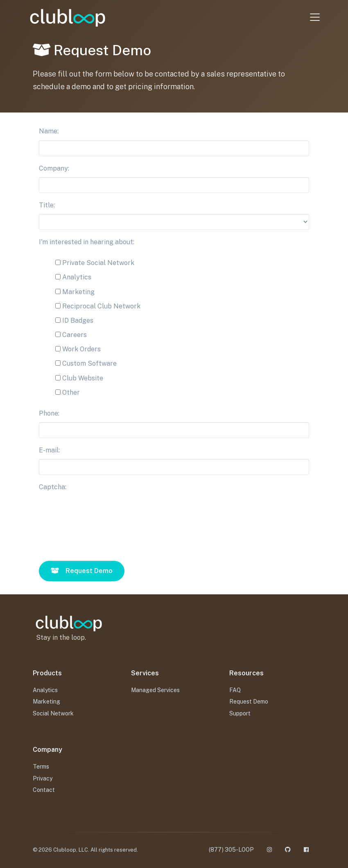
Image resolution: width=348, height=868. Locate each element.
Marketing (75, 292)
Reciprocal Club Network (98, 306)
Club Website (79, 378)
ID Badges (74, 320)
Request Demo (249, 702)
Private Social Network (95, 263)
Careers (71, 335)
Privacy (43, 778)
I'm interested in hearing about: (87, 242)
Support (240, 713)
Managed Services (155, 690)
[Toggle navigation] (312, 17)
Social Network (53, 713)
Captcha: (53, 487)
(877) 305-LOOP (231, 850)
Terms (41, 767)
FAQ (235, 690)
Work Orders (78, 349)
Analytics (73, 277)
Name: (49, 131)
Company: (54, 168)
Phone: (49, 413)
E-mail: (49, 450)
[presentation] (101, 519)
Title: (47, 205)
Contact (44, 790)
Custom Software (86, 363)
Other (68, 392)
